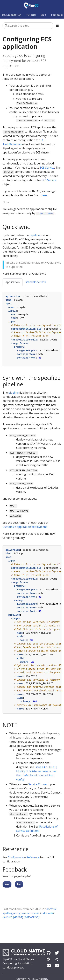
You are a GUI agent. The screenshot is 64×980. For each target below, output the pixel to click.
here (44, 195)
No (19, 884)
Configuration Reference (24, 857)
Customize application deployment (25, 527)
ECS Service (47, 168)
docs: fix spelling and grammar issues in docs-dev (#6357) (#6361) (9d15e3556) (29, 913)
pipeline (35, 235)
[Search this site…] (28, 26)
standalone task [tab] (36, 282)
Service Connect (38, 784)
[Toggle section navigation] (57, 26)
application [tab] (13, 282)
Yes (7, 884)
